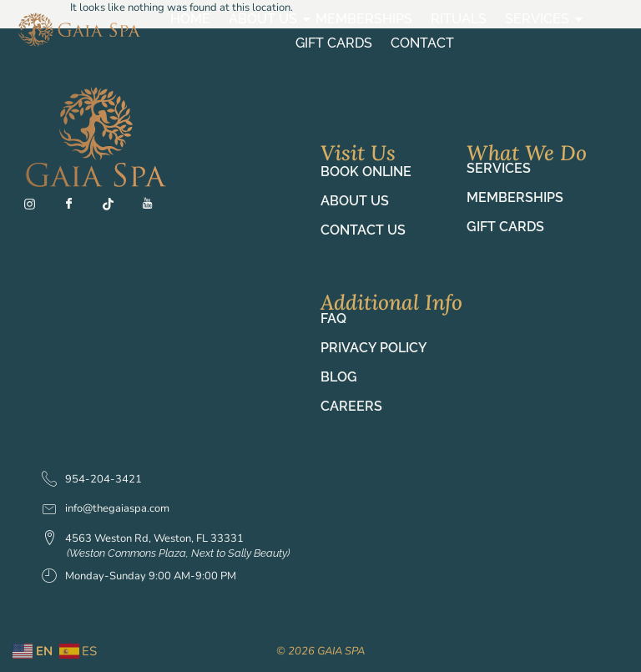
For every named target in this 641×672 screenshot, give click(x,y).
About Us (265, 19)
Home (190, 19)
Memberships (364, 19)
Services (539, 19)
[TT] (115, 208)
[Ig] (37, 208)
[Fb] (76, 208)
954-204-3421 (92, 480)
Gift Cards (334, 43)
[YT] (154, 208)
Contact (422, 43)
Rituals (459, 19)
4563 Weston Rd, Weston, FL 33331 (143, 539)
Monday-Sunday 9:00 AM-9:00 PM (139, 577)
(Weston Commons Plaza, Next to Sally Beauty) (178, 553)
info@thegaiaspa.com (106, 509)
